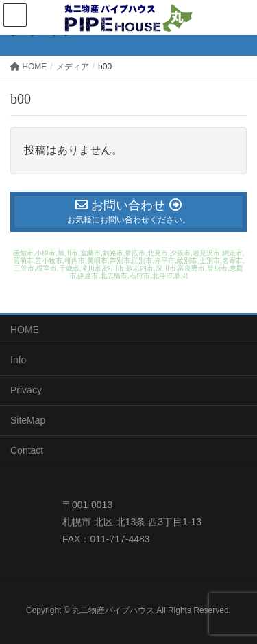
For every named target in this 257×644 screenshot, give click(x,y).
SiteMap (28, 420)
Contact (27, 450)
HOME (25, 330)
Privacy (26, 390)
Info (18, 360)
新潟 (181, 276)
